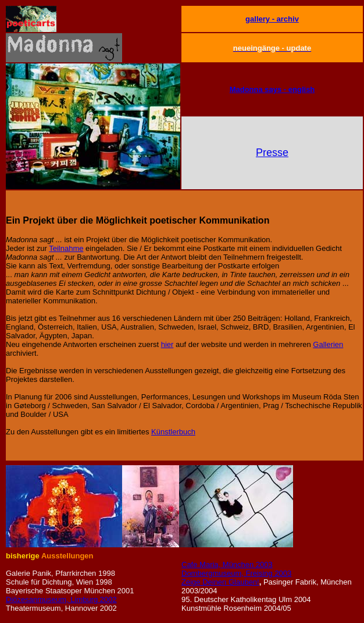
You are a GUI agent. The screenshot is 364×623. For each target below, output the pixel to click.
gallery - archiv (272, 19)
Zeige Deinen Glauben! (220, 582)
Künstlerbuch (173, 432)
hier (167, 344)
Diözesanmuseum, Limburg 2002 (61, 599)
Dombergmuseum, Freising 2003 (236, 573)
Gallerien (328, 344)
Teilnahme (66, 248)
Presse (272, 153)
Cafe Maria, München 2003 (227, 564)
